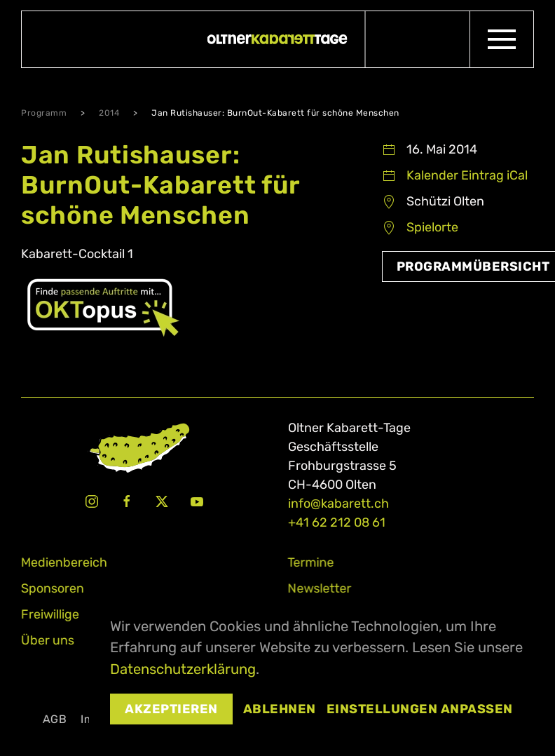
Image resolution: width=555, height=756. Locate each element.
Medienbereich (63, 562)
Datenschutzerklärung (183, 669)
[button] (502, 39)
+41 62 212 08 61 (337, 522)
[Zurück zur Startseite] (278, 39)
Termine (308, 562)
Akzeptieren (171, 709)
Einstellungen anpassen (420, 709)
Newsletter (317, 588)
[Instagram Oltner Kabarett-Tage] (92, 501)
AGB (52, 719)
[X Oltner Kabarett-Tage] (162, 501)
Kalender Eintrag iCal (467, 175)
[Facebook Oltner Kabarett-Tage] (127, 501)
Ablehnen (280, 709)
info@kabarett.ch (338, 504)
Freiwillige (49, 614)
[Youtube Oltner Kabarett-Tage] (197, 501)
